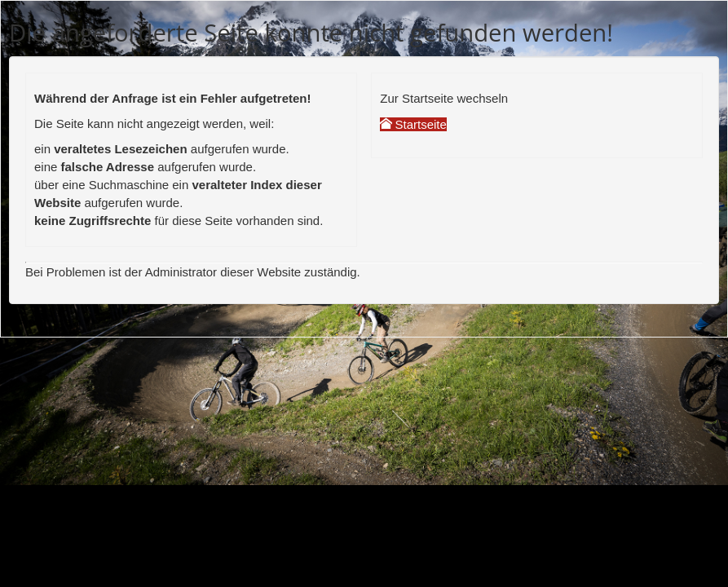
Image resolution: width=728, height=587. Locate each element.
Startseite (413, 124)
